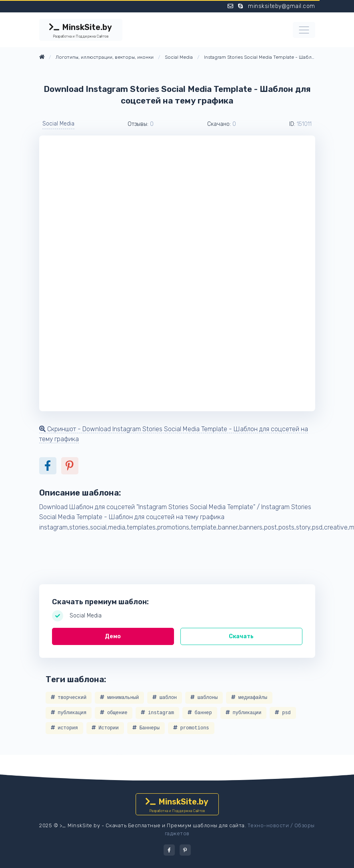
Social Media (58, 124)
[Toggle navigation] (304, 30)
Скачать (241, 636)
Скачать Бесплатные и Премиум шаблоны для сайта (175, 825)
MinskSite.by (81, 31)
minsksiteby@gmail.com (282, 6)
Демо (113, 636)
